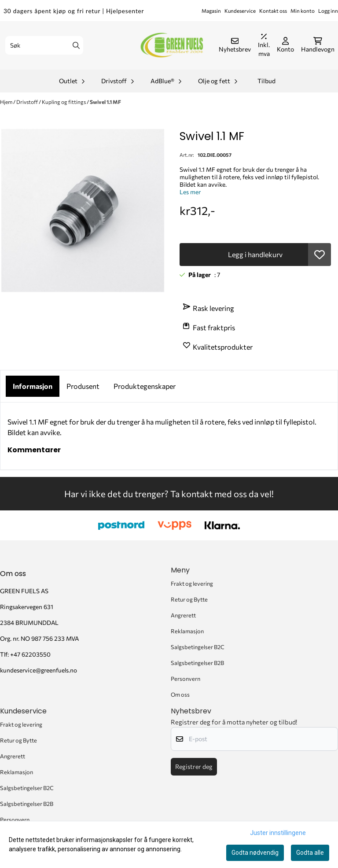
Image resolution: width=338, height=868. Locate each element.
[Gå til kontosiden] (285, 45)
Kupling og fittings (64, 102)
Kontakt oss (273, 11)
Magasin (211, 11)
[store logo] (172, 45)
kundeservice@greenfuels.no (39, 670)
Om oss (180, 694)
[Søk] (44, 45)
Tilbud (266, 81)
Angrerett (183, 615)
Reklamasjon (187, 631)
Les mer (190, 192)
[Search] (76, 45)
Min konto (303, 11)
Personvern (186, 679)
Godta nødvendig (255, 853)
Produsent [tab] (83, 386)
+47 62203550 (30, 654)
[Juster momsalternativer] (264, 45)
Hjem (7, 102)
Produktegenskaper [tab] (145, 386)
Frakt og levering (192, 584)
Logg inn (328, 11)
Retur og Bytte (189, 599)
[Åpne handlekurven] (318, 45)
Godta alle (310, 853)
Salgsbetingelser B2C (198, 647)
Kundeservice (240, 11)
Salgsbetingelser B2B (197, 663)
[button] (320, 255)
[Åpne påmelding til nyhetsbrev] (235, 45)
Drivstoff (28, 102)
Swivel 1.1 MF (105, 102)
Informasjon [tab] (33, 386)
